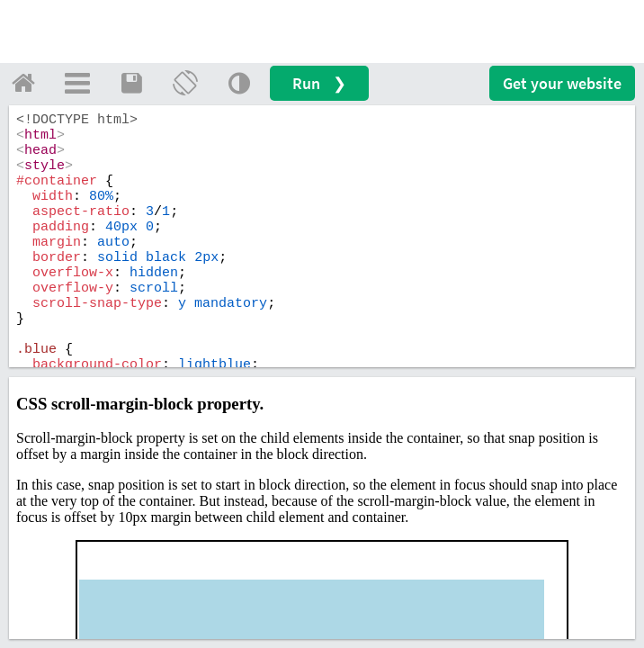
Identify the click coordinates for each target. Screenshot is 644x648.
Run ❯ (319, 83)
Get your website (562, 83)
